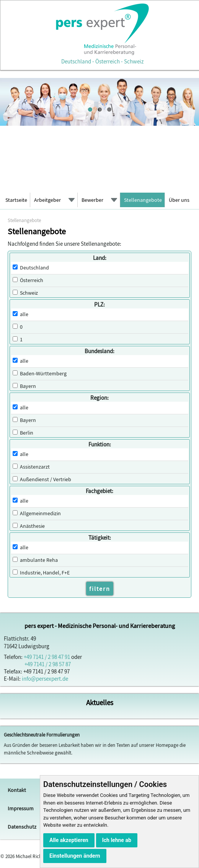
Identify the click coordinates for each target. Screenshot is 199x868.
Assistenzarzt (35, 467)
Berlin (27, 433)
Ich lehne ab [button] (117, 840)
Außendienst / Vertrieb (46, 479)
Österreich (32, 280)
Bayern (28, 386)
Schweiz (29, 293)
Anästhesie (32, 526)
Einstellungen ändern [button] (75, 856)
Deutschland (34, 268)
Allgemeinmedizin (40, 513)
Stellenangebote (143, 200)
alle (24, 314)
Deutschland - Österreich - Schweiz (102, 58)
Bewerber (92, 200)
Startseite (16, 200)
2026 (10, 856)
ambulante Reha (39, 560)
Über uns (179, 200)
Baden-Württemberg (43, 374)
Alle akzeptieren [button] (69, 840)
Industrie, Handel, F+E (45, 573)
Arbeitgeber (47, 200)
